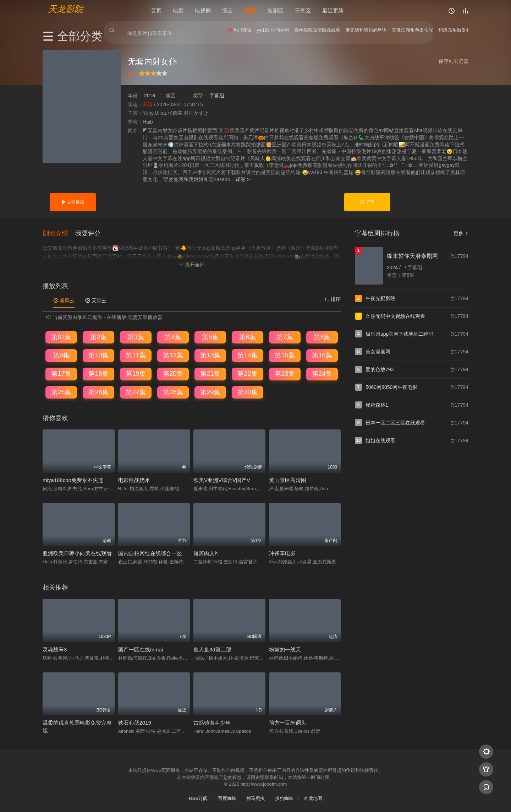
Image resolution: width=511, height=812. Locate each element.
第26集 (98, 391)
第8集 (322, 336)
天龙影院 (66, 9)
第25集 (61, 391)
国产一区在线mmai (141, 649)
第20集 (173, 373)
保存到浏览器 (454, 61)
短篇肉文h (205, 553)
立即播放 (73, 202)
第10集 (98, 355)
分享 (367, 202)
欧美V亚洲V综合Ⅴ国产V (222, 479)
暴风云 (64, 300)
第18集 (98, 373)
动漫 (250, 10)
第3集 (136, 336)
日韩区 (303, 10)
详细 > (243, 179)
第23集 (285, 373)
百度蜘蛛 (227, 798)
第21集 (210, 373)
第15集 (285, 355)
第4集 (173, 336)
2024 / (394, 267)
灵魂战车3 (55, 649)
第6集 (247, 336)
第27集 (136, 391)
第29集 (210, 391)
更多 (461, 233)
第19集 (136, 373)
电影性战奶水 (134, 479)
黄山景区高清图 (288, 479)
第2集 (98, 336)
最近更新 (333, 10)
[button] (59, 233)
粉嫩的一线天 (285, 649)
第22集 (247, 373)
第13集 (210, 355)
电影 (178, 10)
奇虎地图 (313, 798)
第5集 (210, 336)
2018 (150, 96)
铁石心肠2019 (135, 722)
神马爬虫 (255, 798)
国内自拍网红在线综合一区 (150, 553)
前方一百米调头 (288, 722)
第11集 (136, 355)
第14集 (247, 355)
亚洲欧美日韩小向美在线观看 (77, 553)
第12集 (173, 355)
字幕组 (217, 96)
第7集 (285, 336)
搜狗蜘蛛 (284, 798)
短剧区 (276, 10)
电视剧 (203, 10)
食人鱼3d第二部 (212, 649)
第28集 (173, 391)
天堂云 (96, 300)
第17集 (61, 373)
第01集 (61, 336)
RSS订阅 (198, 798)
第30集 (247, 391)
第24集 (322, 373)
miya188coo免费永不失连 (73, 479)
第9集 (61, 355)
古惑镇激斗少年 (212, 722)
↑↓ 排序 (333, 299)
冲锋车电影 (282, 553)
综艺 (227, 10)
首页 (156, 10)
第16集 (322, 355)
